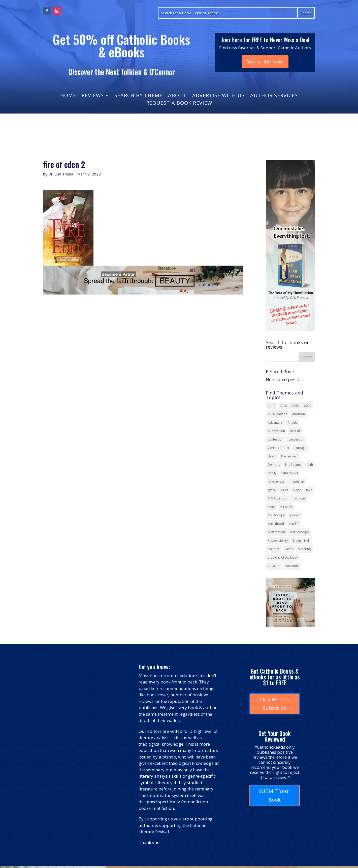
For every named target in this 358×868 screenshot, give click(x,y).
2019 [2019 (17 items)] (296, 406)
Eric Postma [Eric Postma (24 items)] (293, 465)
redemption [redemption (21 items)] (276, 532)
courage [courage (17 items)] (300, 448)
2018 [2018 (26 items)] (283, 406)
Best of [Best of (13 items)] (295, 431)
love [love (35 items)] (309, 490)
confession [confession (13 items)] (276, 439)
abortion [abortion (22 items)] (299, 414)
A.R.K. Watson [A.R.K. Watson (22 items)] (278, 414)
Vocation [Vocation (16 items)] (274, 566)
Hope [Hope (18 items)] (297, 490)
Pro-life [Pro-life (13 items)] (294, 524)
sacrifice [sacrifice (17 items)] (274, 549)
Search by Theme (138, 96)
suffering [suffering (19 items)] (304, 549)
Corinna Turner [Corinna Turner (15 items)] (279, 448)
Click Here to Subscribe (275, 704)
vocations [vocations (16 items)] (292, 566)
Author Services (274, 96)
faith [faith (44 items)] (310, 465)
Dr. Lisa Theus (61, 174)
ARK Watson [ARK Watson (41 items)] (276, 431)
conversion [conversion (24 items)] (296, 439)
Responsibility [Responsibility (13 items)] (278, 541)
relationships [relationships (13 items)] (299, 532)
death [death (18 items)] (272, 456)
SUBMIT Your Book (275, 795)
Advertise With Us (218, 96)
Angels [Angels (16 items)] (292, 423)
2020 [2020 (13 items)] (308, 406)
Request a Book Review (179, 104)
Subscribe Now (265, 62)
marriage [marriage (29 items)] (298, 498)
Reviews (93, 96)
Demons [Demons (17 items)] (274, 465)
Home (68, 96)
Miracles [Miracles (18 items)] (286, 507)
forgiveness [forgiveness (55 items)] (276, 481)
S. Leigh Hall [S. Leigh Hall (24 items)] (301, 541)
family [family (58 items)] (272, 473)
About (177, 96)
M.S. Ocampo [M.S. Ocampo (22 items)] (277, 498)
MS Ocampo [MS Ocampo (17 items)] (276, 515)
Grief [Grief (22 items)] (284, 490)
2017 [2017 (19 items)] (271, 406)
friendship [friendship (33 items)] (297, 481)
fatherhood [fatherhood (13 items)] (290, 473)
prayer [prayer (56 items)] (295, 515)
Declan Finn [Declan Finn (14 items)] (289, 456)
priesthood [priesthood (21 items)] (276, 524)
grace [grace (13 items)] (272, 490)
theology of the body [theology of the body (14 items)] (283, 557)
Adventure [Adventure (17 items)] (275, 423)
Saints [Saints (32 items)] (289, 549)
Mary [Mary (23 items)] (271, 507)
